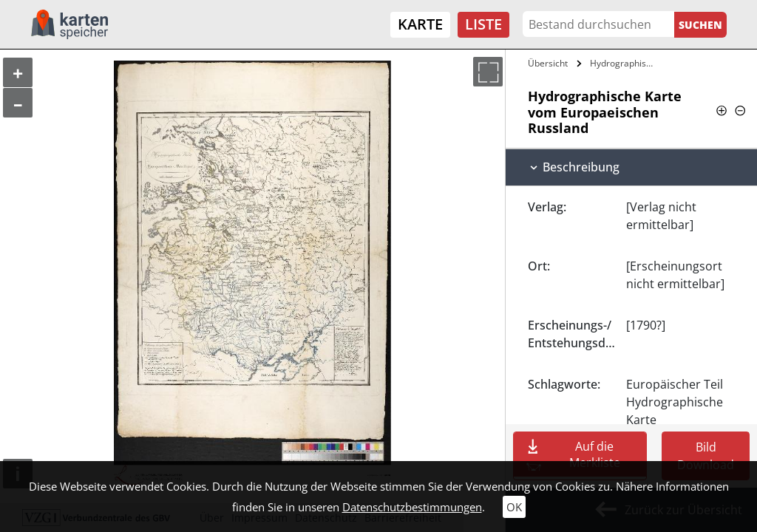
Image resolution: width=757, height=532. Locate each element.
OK (514, 507)
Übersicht (548, 63)
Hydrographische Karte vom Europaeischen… (624, 63)
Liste (483, 24)
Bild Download (706, 456)
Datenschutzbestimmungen (412, 507)
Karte (420, 24)
